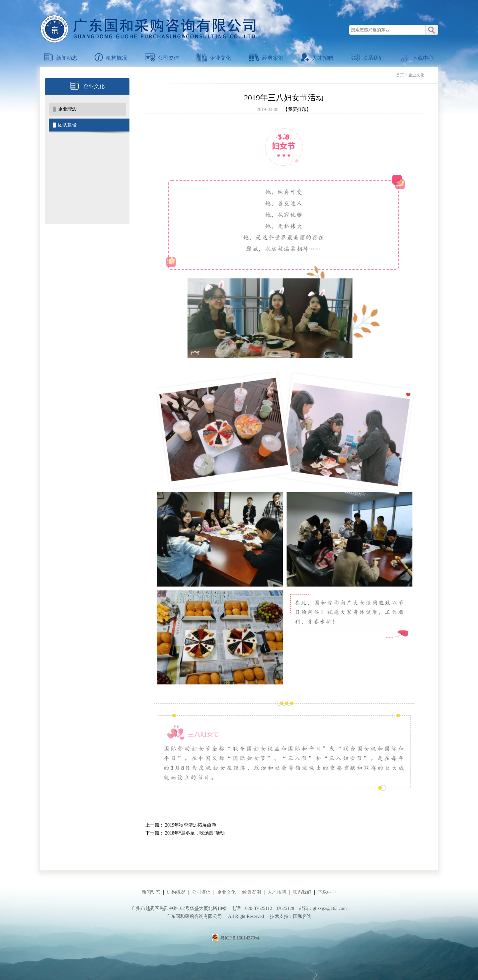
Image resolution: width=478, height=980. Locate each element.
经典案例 (266, 58)
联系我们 (367, 58)
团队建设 (67, 125)
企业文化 (214, 58)
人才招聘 (317, 58)
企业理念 (67, 109)
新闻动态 (61, 58)
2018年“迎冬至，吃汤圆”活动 (195, 833)
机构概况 (111, 58)
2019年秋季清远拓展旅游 (191, 825)
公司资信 (162, 58)
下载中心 (417, 58)
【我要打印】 (297, 109)
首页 (400, 75)
